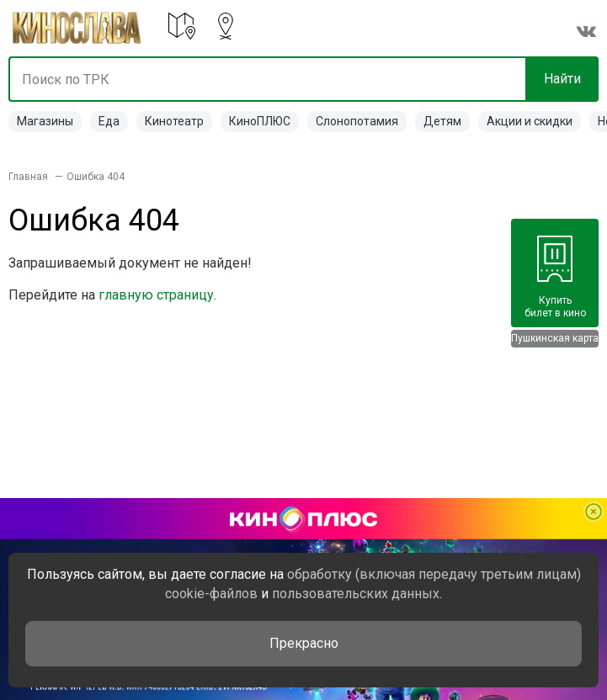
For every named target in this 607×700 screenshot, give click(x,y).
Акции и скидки (530, 121)
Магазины (45, 121)
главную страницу (156, 295)
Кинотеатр (174, 121)
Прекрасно (304, 643)
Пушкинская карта (555, 338)
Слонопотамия (357, 121)
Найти (562, 79)
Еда (109, 121)
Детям (442, 121)
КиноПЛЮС (260, 121)
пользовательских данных (356, 594)
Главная (28, 177)
